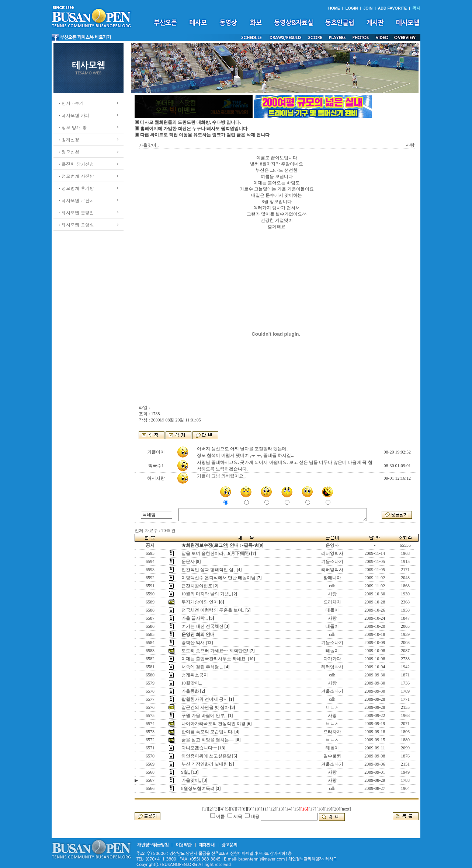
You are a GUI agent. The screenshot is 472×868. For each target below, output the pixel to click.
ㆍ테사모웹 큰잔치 (76, 200)
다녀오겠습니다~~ (199, 748)
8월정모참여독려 (198, 788)
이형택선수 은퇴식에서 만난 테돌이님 (218, 578)
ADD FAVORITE (393, 8)
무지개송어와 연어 (200, 602)
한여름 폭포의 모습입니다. (207, 732)
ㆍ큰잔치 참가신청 (76, 164)
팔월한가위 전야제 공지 (205, 699)
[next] (346, 809)
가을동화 (190, 691)
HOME (334, 8)
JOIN (368, 8)
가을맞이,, (191, 780)
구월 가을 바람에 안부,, (204, 715)
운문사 (188, 561)
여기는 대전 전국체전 (202, 626)
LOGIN (352, 8)
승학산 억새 (193, 643)
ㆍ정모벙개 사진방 (76, 176)
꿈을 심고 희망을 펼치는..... (208, 740)
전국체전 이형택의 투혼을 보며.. (213, 610)
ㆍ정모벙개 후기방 (76, 188)
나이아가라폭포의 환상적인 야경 (214, 724)
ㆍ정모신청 (68, 152)
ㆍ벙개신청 (68, 139)
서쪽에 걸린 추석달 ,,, (202, 667)
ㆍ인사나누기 (70, 103)
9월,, (186, 772)
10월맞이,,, (192, 683)
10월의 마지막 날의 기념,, (206, 594)
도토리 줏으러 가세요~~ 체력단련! (215, 651)
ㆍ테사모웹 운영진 (76, 212)
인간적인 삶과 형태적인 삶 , (209, 570)
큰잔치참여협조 (197, 586)
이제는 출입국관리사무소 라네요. (214, 659)
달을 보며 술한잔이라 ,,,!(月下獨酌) (216, 553)
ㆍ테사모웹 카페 (73, 115)
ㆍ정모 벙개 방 (72, 127)
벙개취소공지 (195, 675)
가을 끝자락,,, (195, 618)
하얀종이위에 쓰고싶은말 (206, 756)
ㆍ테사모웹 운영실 (76, 225)
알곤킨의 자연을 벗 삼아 (205, 707)
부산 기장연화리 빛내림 (205, 764)
